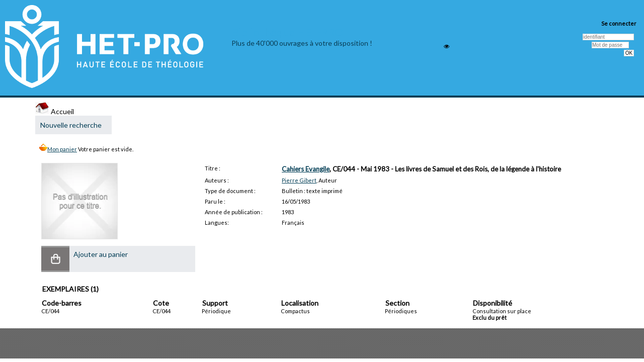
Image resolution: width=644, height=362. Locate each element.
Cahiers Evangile (306, 169)
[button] (55, 259)
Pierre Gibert (299, 180)
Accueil (55, 111)
